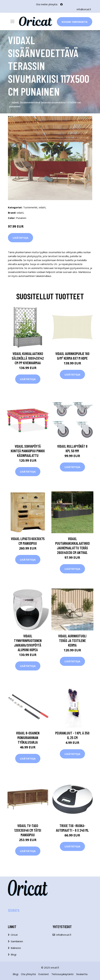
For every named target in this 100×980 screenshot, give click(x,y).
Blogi (14, 954)
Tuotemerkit (30, 207)
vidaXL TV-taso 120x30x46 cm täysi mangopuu (28, 830)
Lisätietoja (20, 238)
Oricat (14, 935)
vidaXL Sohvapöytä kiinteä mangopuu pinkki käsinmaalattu (28, 451)
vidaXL (42, 207)
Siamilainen (17, 941)
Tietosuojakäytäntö (62, 974)
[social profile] (61, 4)
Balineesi (16, 948)
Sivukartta (82, 974)
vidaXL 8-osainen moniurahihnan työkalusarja (28, 738)
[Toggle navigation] (12, 21)
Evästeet (44, 974)
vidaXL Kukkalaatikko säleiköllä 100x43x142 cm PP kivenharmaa (28, 358)
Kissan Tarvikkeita (75, 22)
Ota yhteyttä (28, 974)
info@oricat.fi (84, 9)
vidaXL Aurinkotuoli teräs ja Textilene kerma (72, 640)
